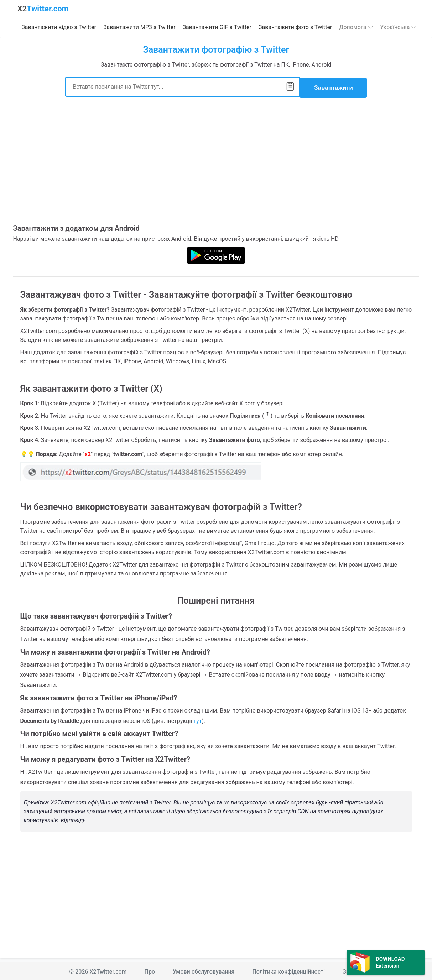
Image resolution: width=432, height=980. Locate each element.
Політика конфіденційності (288, 970)
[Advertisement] (216, 163)
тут (197, 719)
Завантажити (334, 86)
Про (150, 970)
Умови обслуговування (204, 970)
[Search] (182, 86)
